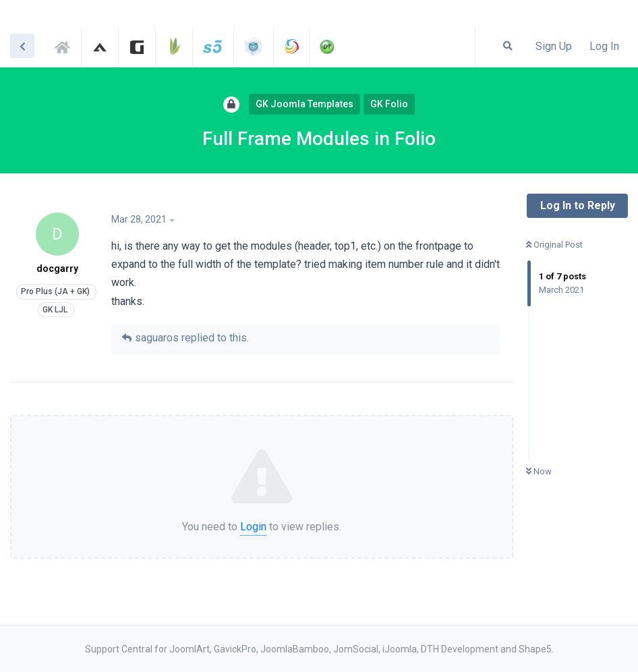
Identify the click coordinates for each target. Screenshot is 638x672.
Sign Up (554, 46)
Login (253, 527)
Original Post (554, 245)
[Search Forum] (508, 46)
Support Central (66, 45)
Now (539, 471)
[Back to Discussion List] (22, 46)
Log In (604, 46)
